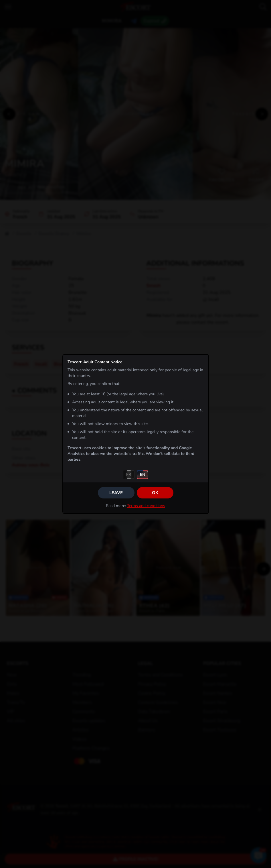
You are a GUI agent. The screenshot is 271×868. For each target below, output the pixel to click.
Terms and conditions (146, 506)
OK (155, 493)
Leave (116, 493)
